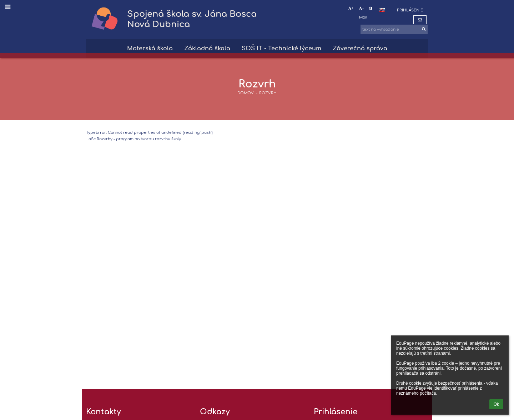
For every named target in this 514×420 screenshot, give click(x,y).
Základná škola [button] (207, 49)
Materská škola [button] (150, 49)
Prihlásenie (410, 10)
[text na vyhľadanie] (394, 29)
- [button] (361, 9)
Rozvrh (268, 93)
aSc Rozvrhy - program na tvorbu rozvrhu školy (135, 139)
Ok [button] (496, 404)
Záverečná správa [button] (360, 49)
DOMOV (246, 93)
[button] (382, 10)
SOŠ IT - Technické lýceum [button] (281, 49)
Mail (363, 17)
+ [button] (351, 9)
